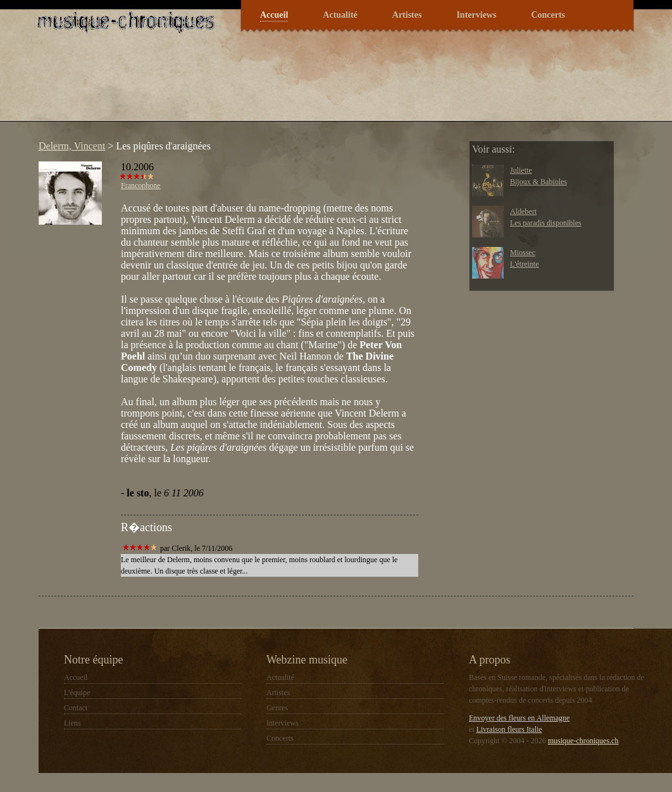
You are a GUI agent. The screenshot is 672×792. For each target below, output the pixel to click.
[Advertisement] (263, 85)
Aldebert (523, 211)
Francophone (141, 185)
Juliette (521, 170)
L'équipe (77, 693)
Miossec (523, 253)
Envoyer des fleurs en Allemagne (519, 718)
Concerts (548, 15)
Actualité (340, 15)
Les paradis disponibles (546, 223)
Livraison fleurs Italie (509, 729)
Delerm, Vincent (72, 146)
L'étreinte (524, 264)
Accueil (274, 15)
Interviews (476, 15)
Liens (72, 723)
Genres (277, 708)
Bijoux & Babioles (538, 182)
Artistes (407, 15)
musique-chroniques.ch (583, 741)
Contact (76, 708)
